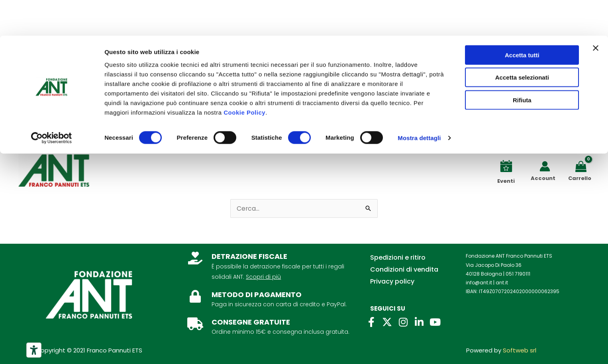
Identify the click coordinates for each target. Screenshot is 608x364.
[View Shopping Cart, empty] (582, 166)
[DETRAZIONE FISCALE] (195, 258)
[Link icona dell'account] (545, 166)
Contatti (79, 126)
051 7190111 (518, 274)
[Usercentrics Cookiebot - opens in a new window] (52, 103)
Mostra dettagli (419, 103)
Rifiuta (522, 64)
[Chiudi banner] (596, 12)
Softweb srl (520, 350)
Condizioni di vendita (404, 269)
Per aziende (122, 126)
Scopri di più (263, 277)
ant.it (502, 283)
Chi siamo (39, 126)
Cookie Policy (244, 77)
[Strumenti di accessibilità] (34, 350)
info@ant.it (479, 283)
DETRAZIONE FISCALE (249, 256)
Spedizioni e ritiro (398, 257)
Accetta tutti (522, 19)
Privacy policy (392, 281)
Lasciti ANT (168, 126)
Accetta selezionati (522, 42)
